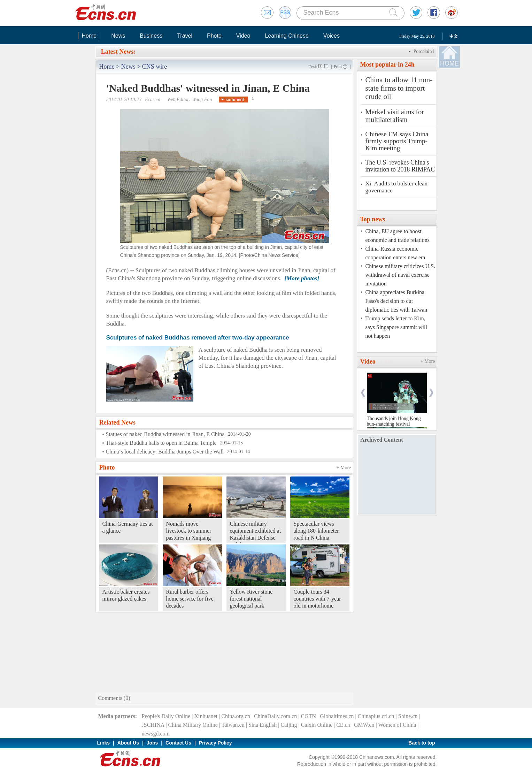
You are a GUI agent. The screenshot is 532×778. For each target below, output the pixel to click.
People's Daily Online (166, 716)
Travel (185, 36)
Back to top (422, 743)
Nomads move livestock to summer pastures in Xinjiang (189, 531)
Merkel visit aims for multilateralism (395, 116)
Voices (331, 36)
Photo (214, 36)
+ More (344, 468)
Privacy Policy (215, 743)
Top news (373, 219)
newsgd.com (156, 734)
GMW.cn (364, 725)
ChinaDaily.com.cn (275, 716)
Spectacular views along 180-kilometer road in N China (316, 531)
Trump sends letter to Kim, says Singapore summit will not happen (396, 327)
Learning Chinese (287, 36)
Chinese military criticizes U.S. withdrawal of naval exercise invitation (400, 275)
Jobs (152, 743)
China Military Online (193, 725)
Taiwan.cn (233, 725)
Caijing (289, 725)
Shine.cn (408, 716)
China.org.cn (236, 716)
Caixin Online (317, 725)
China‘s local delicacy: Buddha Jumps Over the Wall (165, 452)
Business (151, 36)
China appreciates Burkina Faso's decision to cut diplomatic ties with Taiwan (396, 301)
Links (104, 743)
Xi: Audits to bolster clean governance (396, 187)
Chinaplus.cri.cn (376, 716)
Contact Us (178, 743)
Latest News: (118, 52)
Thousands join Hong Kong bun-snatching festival (394, 421)
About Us (128, 743)
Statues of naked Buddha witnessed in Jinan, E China (165, 434)
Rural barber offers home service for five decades (190, 599)
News (118, 36)
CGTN (308, 716)
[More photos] (302, 278)
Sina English (263, 725)
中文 (454, 36)
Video (243, 36)
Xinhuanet (206, 716)
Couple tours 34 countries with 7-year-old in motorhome (318, 599)
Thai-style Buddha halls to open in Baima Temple (161, 443)
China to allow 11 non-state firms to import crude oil (399, 88)
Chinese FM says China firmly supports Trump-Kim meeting (397, 141)
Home (89, 36)
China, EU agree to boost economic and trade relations (398, 236)
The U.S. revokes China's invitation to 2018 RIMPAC (400, 166)
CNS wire (155, 67)
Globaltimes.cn (337, 716)
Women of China (397, 725)
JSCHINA (153, 725)
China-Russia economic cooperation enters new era (395, 253)
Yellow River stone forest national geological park (251, 599)
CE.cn (343, 725)
